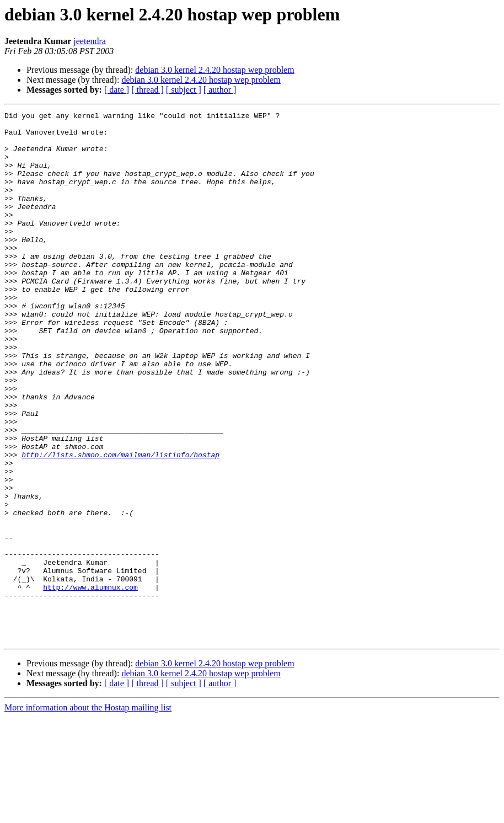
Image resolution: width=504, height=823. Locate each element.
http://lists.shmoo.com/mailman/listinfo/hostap (120, 524)
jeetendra (90, 41)
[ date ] (117, 90)
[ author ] (220, 90)
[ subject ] (184, 90)
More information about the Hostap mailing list (88, 813)
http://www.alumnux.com (90, 683)
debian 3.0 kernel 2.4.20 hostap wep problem (215, 70)
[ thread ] (148, 90)
